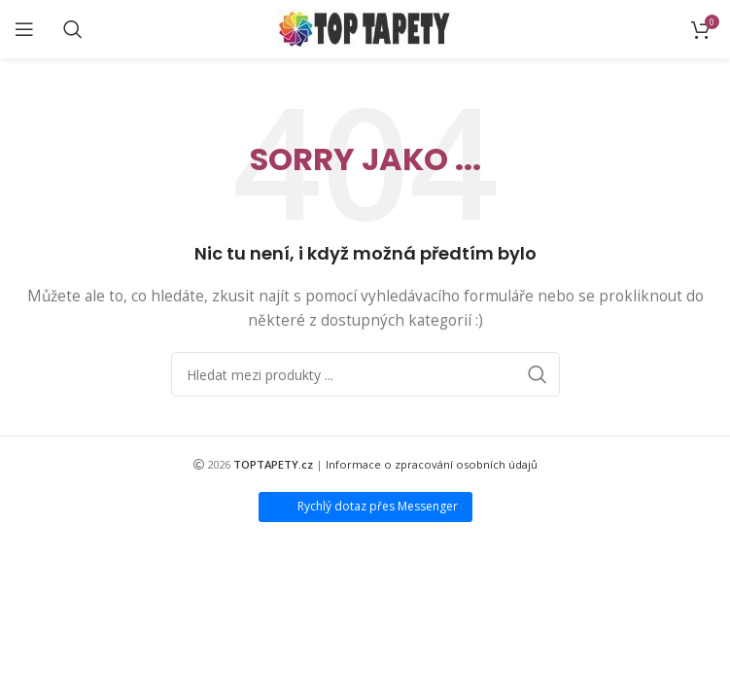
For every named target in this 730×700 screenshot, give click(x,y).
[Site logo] (365, 28)
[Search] (73, 29)
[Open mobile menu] (24, 29)
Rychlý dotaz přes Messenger (378, 506)
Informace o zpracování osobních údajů (432, 464)
